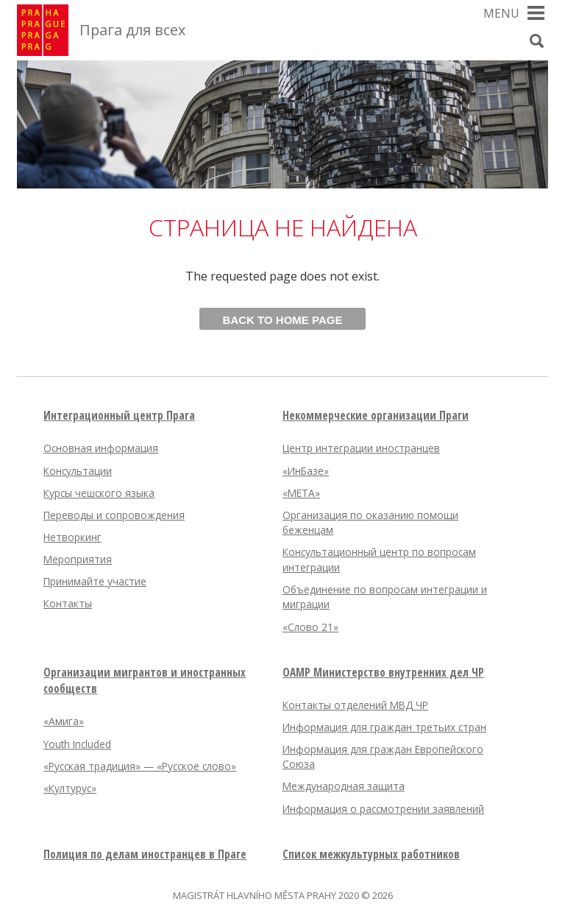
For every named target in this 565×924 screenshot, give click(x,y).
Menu (501, 13)
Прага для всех (132, 30)
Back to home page (283, 320)
